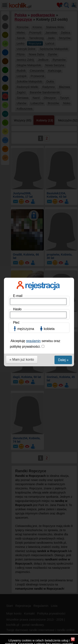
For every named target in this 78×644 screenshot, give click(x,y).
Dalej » (63, 120)
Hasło (17, 69)
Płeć (16, 83)
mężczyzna (26, 89)
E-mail (18, 56)
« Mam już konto (22, 120)
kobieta (49, 89)
